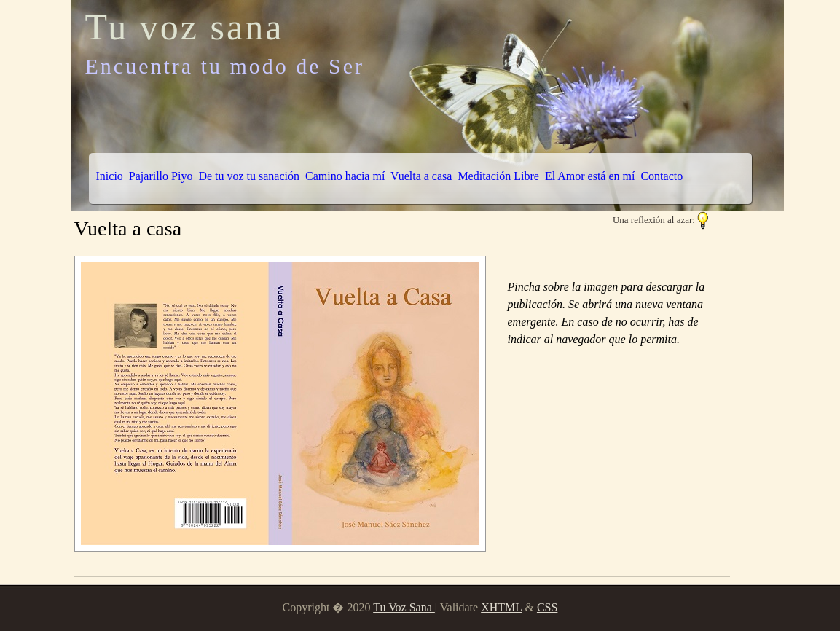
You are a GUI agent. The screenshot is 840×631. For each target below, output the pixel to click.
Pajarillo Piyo (161, 176)
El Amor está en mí (590, 176)
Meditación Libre (498, 176)
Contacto (662, 176)
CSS (547, 607)
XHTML (501, 607)
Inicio (110, 176)
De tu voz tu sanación (249, 176)
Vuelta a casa (421, 176)
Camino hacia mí (345, 176)
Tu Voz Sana (404, 607)
